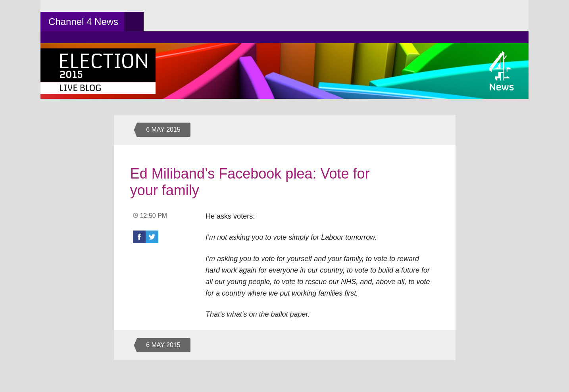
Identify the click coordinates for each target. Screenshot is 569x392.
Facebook (139, 237)
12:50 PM (154, 216)
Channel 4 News (83, 22)
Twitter (152, 237)
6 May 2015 (163, 130)
